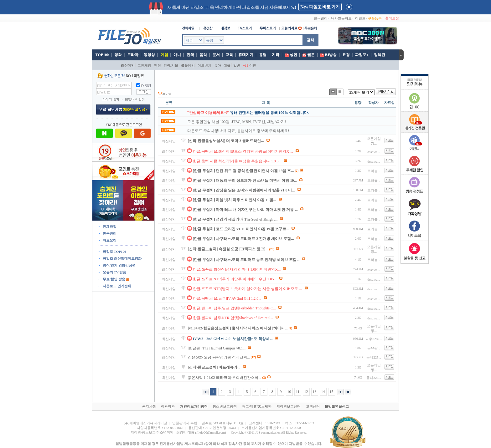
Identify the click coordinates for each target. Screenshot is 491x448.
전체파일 (109, 227)
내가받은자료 (341, 18)
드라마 (133, 55)
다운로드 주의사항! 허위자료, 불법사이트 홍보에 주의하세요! (238, 131)
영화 (118, 55)
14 (323, 392)
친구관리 (321, 18)
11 (298, 392)
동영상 (149, 55)
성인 (293, 55)
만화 (190, 55)
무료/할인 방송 (114, 279)
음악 (203, 55)
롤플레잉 (188, 65)
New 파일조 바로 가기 (320, 7)
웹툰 (311, 55)
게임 (164, 55)
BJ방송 (331, 55)
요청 (346, 55)
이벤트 (360, 18)
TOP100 (102, 55)
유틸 (263, 55)
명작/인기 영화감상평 (119, 265)
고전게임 (144, 65)
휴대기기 (246, 55)
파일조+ (362, 55)
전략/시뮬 (171, 65)
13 (315, 392)
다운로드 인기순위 (116, 286)
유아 (218, 65)
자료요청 (109, 240)
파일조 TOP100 (114, 252)
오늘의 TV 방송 (114, 272)
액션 (158, 65)
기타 (276, 55)
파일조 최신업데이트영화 (122, 258)
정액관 (380, 55)
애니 (177, 55)
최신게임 (128, 65)
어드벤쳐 (204, 65)
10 (289, 392)
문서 (216, 55)
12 (306, 392)
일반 (237, 65)
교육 (229, 55)
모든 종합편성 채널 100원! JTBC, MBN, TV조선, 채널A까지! (237, 122)
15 (332, 392)
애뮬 (227, 65)
